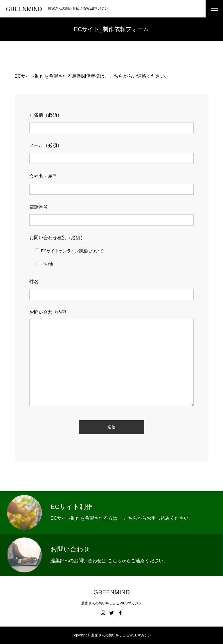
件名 (34, 282)
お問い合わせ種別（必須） (57, 238)
